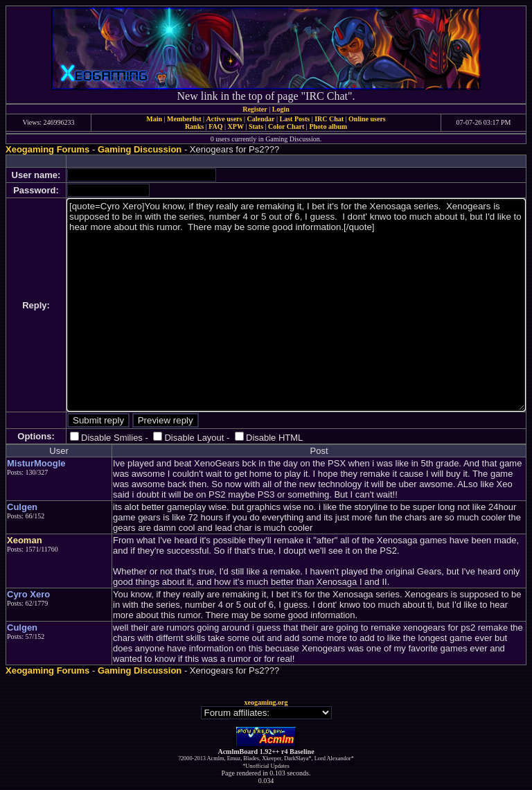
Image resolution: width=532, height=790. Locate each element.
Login (281, 109)
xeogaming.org (266, 702)
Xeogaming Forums (47, 149)
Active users (224, 119)
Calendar (260, 119)
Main (154, 119)
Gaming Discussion (140, 149)
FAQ (215, 126)
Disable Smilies (112, 438)
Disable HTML (274, 438)
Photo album (328, 126)
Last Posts (294, 119)
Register (255, 109)
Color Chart (286, 126)
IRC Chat (329, 119)
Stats (256, 126)
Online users (367, 119)
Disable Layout (194, 438)
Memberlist (184, 119)
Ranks (194, 126)
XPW (236, 126)
